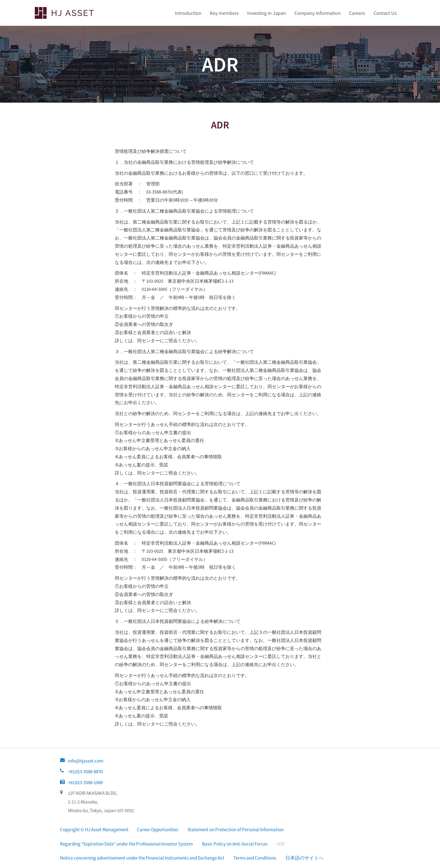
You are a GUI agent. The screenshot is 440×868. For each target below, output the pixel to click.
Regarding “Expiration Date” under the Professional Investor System (126, 844)
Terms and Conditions (255, 858)
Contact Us (385, 13)
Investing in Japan (267, 13)
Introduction (188, 13)
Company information (318, 13)
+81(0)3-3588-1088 (85, 782)
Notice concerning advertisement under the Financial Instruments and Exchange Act (142, 858)
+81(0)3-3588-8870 (85, 772)
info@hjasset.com (86, 761)
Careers (357, 13)
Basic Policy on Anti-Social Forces (235, 844)
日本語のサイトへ (304, 858)
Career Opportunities (158, 830)
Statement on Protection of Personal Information (236, 830)
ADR (281, 844)
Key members (224, 13)
